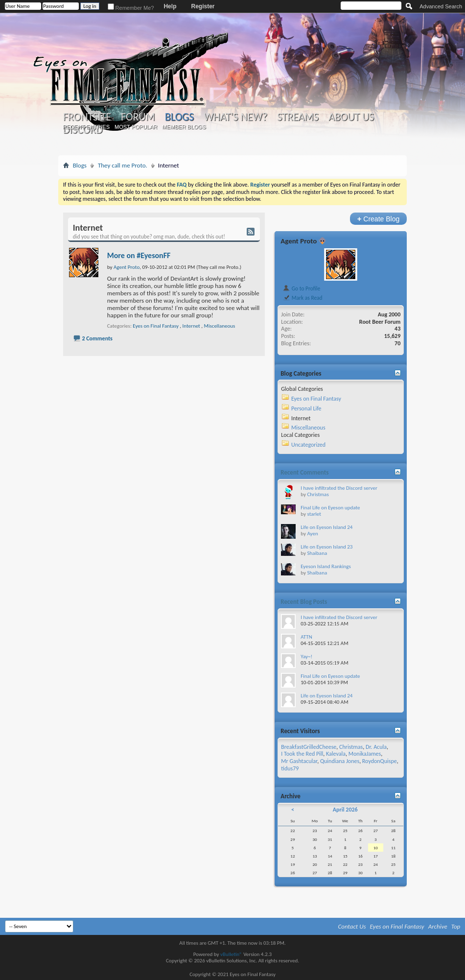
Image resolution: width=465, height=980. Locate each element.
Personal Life (306, 408)
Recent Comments (304, 472)
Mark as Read (302, 298)
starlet (314, 514)
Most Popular (136, 127)
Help (170, 6)
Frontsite (87, 117)
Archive (438, 926)
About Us (351, 117)
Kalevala (336, 754)
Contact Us (352, 926)
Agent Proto (299, 241)
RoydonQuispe (380, 761)
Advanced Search (441, 6)
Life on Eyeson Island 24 (326, 527)
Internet (191, 326)
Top (456, 926)
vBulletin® (231, 954)
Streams (298, 117)
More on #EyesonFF (139, 255)
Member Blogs (184, 127)
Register (203, 6)
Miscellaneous (220, 326)
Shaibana (317, 553)
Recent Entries (86, 127)
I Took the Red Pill (302, 754)
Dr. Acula (376, 747)
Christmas (318, 494)
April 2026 (345, 810)
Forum (138, 117)
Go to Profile (301, 288)
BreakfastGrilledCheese (309, 747)
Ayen (312, 534)
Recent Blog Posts (304, 602)
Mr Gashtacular (299, 761)
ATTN (306, 637)
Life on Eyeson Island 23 (326, 547)
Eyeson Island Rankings (326, 566)
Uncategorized (308, 445)
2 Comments (97, 338)
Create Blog (379, 219)
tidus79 (290, 768)
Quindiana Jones (340, 761)
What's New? (235, 117)
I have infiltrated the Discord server (339, 488)
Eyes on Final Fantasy (156, 326)
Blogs (179, 117)
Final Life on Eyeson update (330, 508)
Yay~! (306, 657)
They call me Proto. (123, 165)
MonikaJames (365, 754)
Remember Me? (131, 8)
